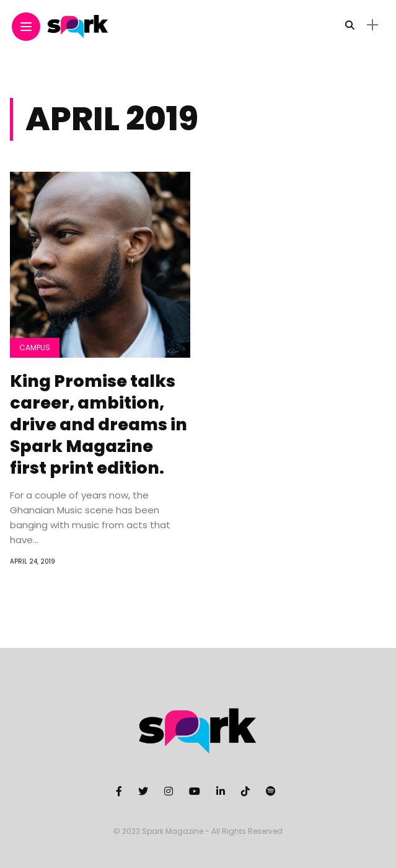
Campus (35, 348)
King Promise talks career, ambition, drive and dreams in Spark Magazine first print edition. (99, 424)
